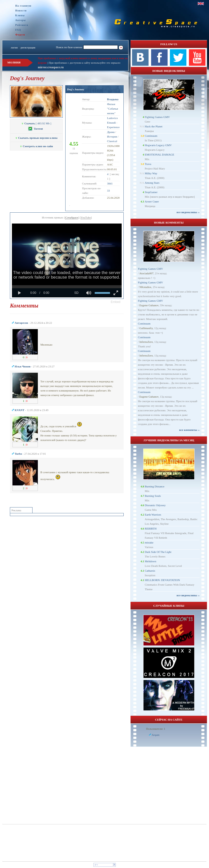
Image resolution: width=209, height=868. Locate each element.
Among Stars (152, 183)
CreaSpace (72, 217)
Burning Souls (153, 496)
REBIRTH (151, 529)
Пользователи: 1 (156, 729)
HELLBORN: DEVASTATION (162, 580)
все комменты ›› (189, 430)
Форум (20, 35)
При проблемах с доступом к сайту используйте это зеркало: (85, 63)
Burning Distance (155, 486)
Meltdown (150, 561)
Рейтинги (22, 25)
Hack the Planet (154, 126)
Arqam (156, 735)
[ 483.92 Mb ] (36, 123)
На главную (23, 6)
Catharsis (150, 571)
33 (109, 191)
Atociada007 (146, 273)
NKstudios (145, 287)
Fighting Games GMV (157, 117)
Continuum (151, 136)
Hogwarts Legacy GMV (158, 145)
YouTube (86, 217)
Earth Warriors (153, 515)
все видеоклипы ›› (188, 212)
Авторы (21, 20)
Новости (21, 11)
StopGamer (151, 192)
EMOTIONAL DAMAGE (159, 155)
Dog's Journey (76, 89)
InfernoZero (146, 342)
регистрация (28, 47)
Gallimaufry (146, 328)
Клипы (20, 15)
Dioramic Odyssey (155, 505)
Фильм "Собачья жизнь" (113, 109)
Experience (113, 127)
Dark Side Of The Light (158, 552)
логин (14, 47)
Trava (148, 164)
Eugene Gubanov (149, 305)
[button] (116, 302)
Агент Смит (152, 201)
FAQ (18, 30)
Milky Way (151, 173)
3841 (110, 183)
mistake (149, 542)
